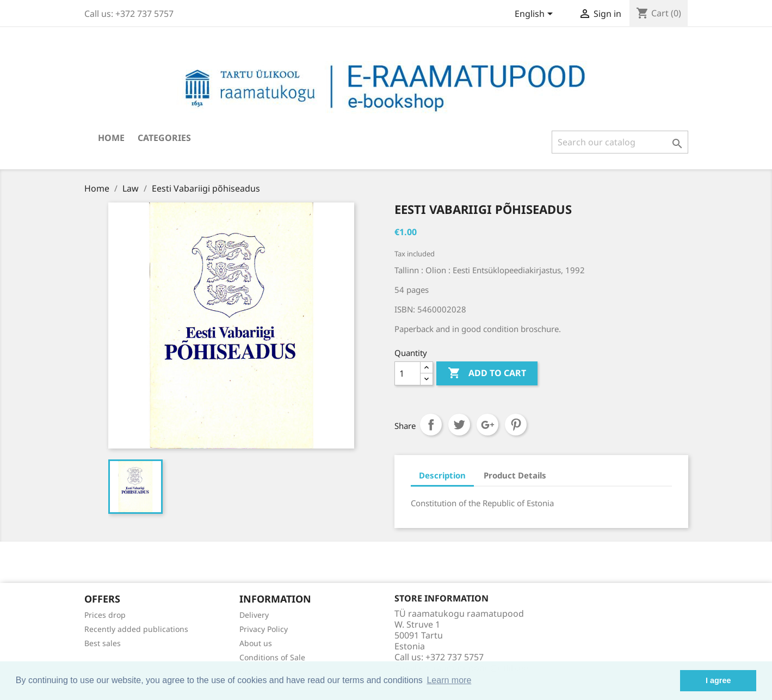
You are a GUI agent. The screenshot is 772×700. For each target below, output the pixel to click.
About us (256, 643)
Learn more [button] (449, 680)
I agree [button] (718, 680)
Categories (164, 138)
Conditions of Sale (272, 657)
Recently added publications (136, 629)
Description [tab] (442, 475)
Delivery (254, 615)
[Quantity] (407, 373)
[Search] (620, 142)
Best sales (103, 643)
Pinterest (516, 425)
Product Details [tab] (515, 475)
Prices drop (105, 615)
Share (431, 425)
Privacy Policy (264, 629)
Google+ (487, 425)
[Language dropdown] (536, 15)
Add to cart (487, 373)
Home (111, 138)
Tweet (459, 425)
